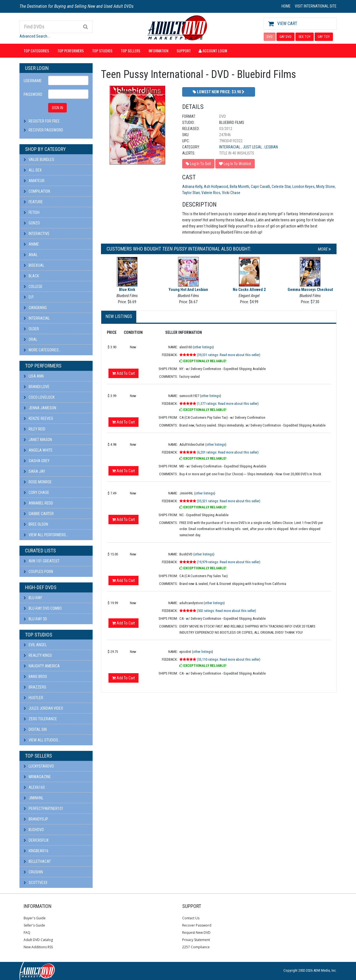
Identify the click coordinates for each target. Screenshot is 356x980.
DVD (270, 37)
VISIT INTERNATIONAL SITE (316, 6)
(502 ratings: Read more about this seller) (227, 611)
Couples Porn (38, 572)
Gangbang (35, 308)
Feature (33, 202)
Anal (31, 255)
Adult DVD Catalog (38, 940)
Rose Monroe (38, 482)
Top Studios (102, 51)
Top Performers (71, 51)
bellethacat (37, 861)
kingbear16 (36, 851)
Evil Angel (35, 645)
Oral (30, 339)
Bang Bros (35, 677)
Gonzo (32, 223)
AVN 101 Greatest (42, 561)
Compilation (37, 191)
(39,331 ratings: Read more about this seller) (229, 355)
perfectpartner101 (44, 808)
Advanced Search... (35, 36)
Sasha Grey (37, 461)
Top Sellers (130, 51)
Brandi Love (37, 387)
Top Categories (36, 51)
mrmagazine (37, 777)
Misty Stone (326, 187)
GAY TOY (324, 37)
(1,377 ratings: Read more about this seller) (228, 404)
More (324, 249)
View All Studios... (42, 740)
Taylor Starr (191, 193)
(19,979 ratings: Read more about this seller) (229, 562)
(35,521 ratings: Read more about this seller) (229, 501)
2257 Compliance (196, 947)
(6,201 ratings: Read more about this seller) (228, 452)
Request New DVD (196, 933)
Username (33, 81)
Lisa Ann (34, 376)
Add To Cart (123, 373)
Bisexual (34, 265)
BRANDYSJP (36, 819)
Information (158, 51)
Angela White (38, 450)
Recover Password (46, 130)
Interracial (37, 318)
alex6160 (34, 787)
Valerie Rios (211, 193)
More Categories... (42, 350)
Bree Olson (36, 524)
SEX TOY (305, 37)
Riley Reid (34, 429)
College (33, 286)
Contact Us (191, 918)
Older (31, 329)
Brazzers (35, 687)
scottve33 (35, 883)
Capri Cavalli (260, 187)
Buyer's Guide (35, 918)
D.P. (29, 297)
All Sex (33, 170)
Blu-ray (33, 598)
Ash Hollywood (216, 187)
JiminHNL (34, 798)
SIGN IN (57, 108)
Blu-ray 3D (35, 619)
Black (31, 276)
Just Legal (253, 147)
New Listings (119, 316)
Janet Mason (38, 440)
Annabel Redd (38, 503)
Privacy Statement (196, 940)
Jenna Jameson (40, 408)
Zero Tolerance (40, 719)
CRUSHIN (33, 872)
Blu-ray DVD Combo (43, 608)
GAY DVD (285, 37)
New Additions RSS (38, 947)
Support (184, 51)
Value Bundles (39, 160)
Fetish (32, 212)
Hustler (33, 698)
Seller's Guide (34, 925)
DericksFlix (36, 840)
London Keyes (303, 187)
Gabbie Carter (39, 514)
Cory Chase (36, 493)
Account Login (213, 51)
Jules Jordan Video (43, 708)
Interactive (37, 234)
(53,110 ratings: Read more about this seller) (229, 659)
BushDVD (34, 830)
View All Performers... (46, 535)
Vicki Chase (231, 193)
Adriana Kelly (192, 187)
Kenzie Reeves (38, 418)
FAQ (27, 933)
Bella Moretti (239, 187)
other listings (203, 347)
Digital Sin (35, 729)
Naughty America (42, 666)
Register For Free (44, 121)
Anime (31, 244)
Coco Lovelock (39, 397)
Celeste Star (281, 187)
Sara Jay (34, 471)
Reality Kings (38, 655)
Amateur (34, 181)
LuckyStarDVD (39, 766)
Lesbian (271, 147)
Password (33, 94)
